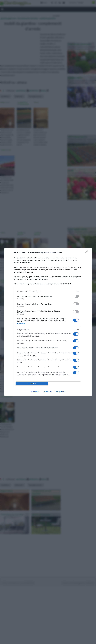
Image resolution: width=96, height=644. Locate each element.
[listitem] (48, 291)
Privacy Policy (61, 391)
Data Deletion (35, 391)
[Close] (87, 253)
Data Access (48, 391)
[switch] (76, 296)
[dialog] (48, 322)
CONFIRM (32, 384)
